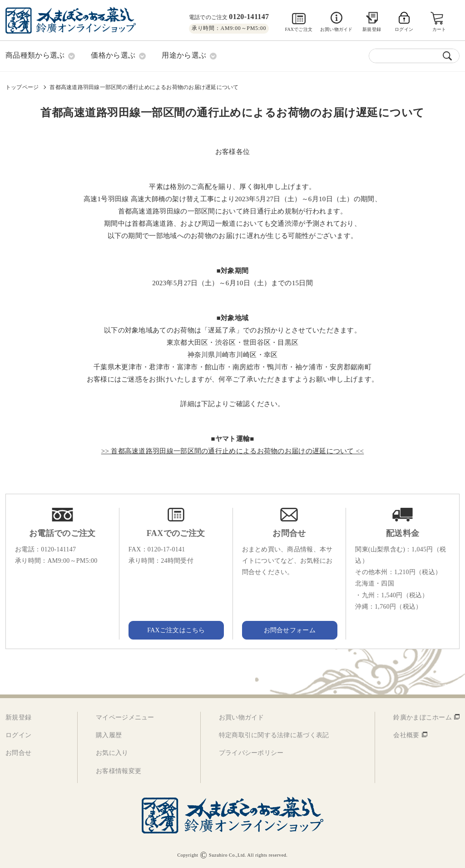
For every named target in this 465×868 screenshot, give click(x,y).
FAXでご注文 (299, 29)
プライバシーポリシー (251, 753)
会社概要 (406, 735)
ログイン (18, 735)
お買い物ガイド (336, 29)
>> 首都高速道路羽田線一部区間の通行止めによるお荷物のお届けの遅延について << (233, 451)
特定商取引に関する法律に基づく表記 (274, 735)
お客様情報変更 (119, 771)
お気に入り (112, 753)
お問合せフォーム (289, 630)
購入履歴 (109, 735)
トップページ (22, 87)
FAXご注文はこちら (176, 630)
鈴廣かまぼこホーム (423, 717)
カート (439, 29)
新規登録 (372, 29)
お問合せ (18, 753)
